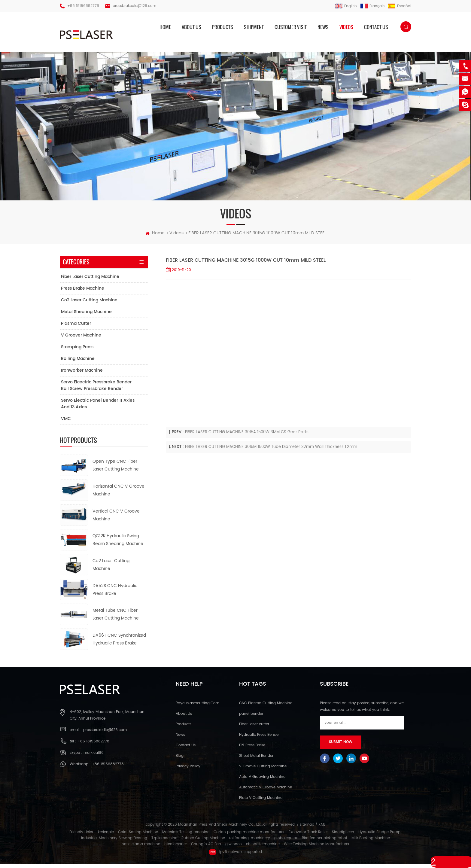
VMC (66, 423)
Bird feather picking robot (325, 842)
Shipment (254, 27)
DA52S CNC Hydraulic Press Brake (115, 594)
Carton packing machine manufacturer (249, 836)
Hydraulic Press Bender (259, 739)
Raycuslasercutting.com (198, 708)
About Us (184, 718)
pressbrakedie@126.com (134, 6)
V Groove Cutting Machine (263, 771)
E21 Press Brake (252, 750)
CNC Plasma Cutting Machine (266, 708)
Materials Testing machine (186, 836)
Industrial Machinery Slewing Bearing (114, 842)
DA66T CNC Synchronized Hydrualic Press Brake (119, 644)
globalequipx (286, 842)
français (372, 6)
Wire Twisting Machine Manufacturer (317, 848)
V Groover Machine (81, 340)
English (346, 6)
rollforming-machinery (250, 842)
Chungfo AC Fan (206, 848)
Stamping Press (77, 351)
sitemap (307, 829)
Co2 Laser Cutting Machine (89, 305)
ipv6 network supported (235, 856)
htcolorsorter (176, 848)
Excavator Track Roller (308, 836)
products (223, 27)
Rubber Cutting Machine (203, 842)
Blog (180, 760)
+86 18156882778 (83, 6)
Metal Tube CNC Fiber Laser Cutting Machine (116, 619)
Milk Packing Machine (371, 842)
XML (322, 829)
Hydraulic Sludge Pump (379, 836)
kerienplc (106, 836)
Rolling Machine (78, 363)
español (400, 6)
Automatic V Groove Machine (266, 792)
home (165, 27)
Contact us (376, 27)
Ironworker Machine (82, 375)
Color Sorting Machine (138, 836)
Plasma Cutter (76, 328)
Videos (346, 27)
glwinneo (234, 848)
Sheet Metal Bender (256, 760)
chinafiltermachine (263, 848)
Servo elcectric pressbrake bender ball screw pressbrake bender (96, 390)
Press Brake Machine (83, 293)
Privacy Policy (188, 771)
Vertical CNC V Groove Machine (116, 519)
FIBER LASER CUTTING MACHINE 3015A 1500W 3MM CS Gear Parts (247, 437)
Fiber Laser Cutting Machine (90, 281)
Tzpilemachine (164, 842)
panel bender (251, 718)
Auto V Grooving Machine (262, 781)
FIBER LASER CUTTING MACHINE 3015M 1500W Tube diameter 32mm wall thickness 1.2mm (271, 451)
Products (184, 729)
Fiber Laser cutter (254, 729)
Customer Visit (291, 27)
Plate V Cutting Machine (261, 802)
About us (191, 27)
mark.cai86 (94, 757)
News (323, 27)
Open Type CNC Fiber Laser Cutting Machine (116, 470)
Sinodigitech (343, 836)
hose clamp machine (141, 848)
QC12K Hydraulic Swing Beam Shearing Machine (118, 544)
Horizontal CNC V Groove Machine (119, 495)
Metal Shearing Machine (86, 316)
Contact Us (186, 750)
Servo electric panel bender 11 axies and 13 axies (98, 408)
